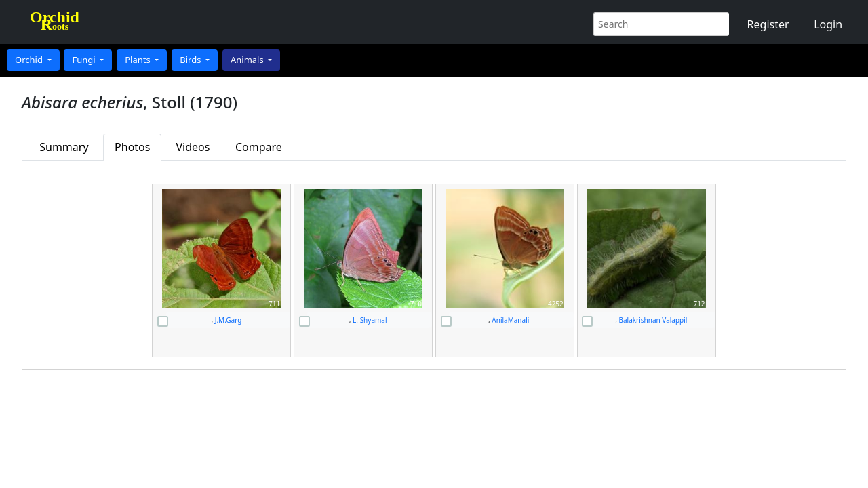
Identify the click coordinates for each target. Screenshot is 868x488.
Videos (193, 147)
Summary (64, 147)
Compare (259, 147)
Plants (139, 60)
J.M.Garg (229, 320)
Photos (132, 147)
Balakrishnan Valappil (653, 320)
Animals (248, 60)
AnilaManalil (511, 320)
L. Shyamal (370, 320)
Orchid (30, 60)
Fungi (85, 60)
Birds (192, 60)
